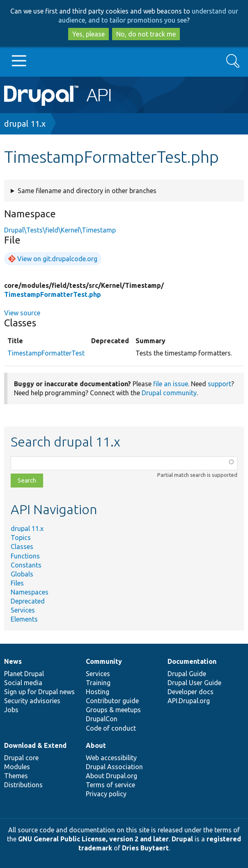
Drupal (182, 839)
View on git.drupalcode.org (57, 259)
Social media (23, 683)
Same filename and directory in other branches (87, 191)
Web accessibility (111, 758)
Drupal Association (114, 767)
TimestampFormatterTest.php (53, 294)
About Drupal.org (111, 776)
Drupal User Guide (194, 683)
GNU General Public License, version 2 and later (93, 839)
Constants (26, 565)
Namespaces (30, 592)
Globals (22, 574)
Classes (22, 547)
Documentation (192, 661)
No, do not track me (146, 34)
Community (104, 661)
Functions (25, 556)
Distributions (23, 785)
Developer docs (191, 692)
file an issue (171, 384)
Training (98, 683)
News (13, 661)
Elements (24, 619)
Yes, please (88, 34)
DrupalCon (102, 719)
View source (22, 313)
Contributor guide (112, 701)
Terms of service (110, 785)
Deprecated (28, 601)
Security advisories (32, 701)
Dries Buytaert (145, 848)
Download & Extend (35, 745)
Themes (16, 776)
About (96, 745)
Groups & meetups (113, 710)
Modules (17, 767)
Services (23, 610)
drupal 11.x (25, 124)
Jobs (11, 710)
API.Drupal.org (189, 701)
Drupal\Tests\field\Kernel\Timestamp (60, 230)
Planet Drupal (24, 674)
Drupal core (21, 758)
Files (17, 583)
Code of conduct (111, 728)
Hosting (98, 692)
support (219, 384)
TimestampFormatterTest (46, 353)
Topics (21, 538)
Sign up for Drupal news (39, 692)
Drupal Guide (187, 674)
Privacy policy (106, 794)
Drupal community (169, 393)
